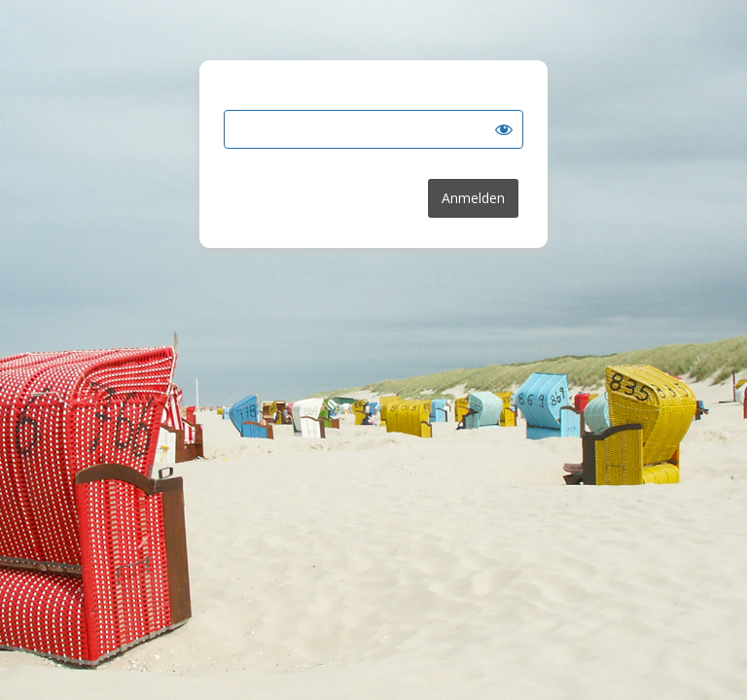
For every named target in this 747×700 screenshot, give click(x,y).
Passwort (253, 97)
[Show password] (504, 129)
